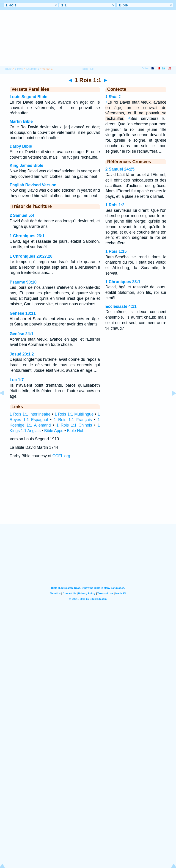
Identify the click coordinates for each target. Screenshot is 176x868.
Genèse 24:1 (22, 334)
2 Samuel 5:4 (22, 215)
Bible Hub (76, 431)
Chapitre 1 (32, 69)
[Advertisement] (88, 496)
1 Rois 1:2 (115, 205)
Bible (8, 69)
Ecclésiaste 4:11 (121, 306)
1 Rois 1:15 (116, 251)
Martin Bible (21, 121)
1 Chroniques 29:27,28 (31, 256)
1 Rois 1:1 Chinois (74, 425)
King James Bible (26, 165)
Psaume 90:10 (23, 282)
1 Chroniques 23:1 (27, 236)
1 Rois (19, 69)
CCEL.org (61, 456)
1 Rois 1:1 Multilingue (74, 414)
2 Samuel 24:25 (120, 169)
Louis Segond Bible (28, 97)
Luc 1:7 (17, 380)
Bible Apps (54, 431)
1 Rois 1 (113, 97)
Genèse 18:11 (23, 313)
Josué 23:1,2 (22, 354)
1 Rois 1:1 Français (73, 420)
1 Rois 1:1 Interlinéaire (30, 414)
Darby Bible (21, 146)
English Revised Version (33, 185)
